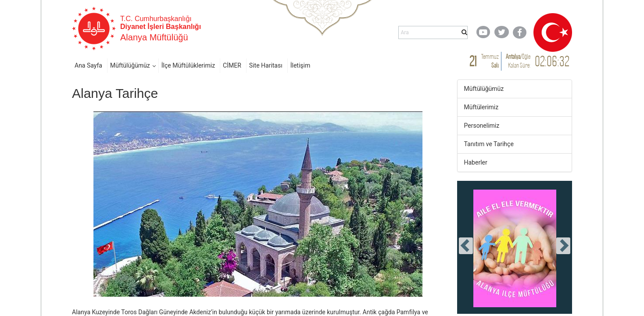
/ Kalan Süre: (518, 61)
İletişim (301, 65)
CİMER (232, 65)
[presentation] (466, 246)
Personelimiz (482, 126)
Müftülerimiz (481, 107)
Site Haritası (266, 65)
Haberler (476, 162)
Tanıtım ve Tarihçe (489, 144)
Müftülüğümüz (130, 65)
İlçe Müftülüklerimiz (188, 65)
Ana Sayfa (88, 65)
